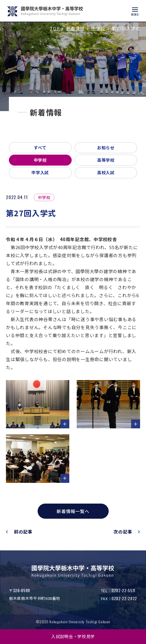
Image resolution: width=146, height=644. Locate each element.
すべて (40, 148)
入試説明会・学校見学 (73, 636)
